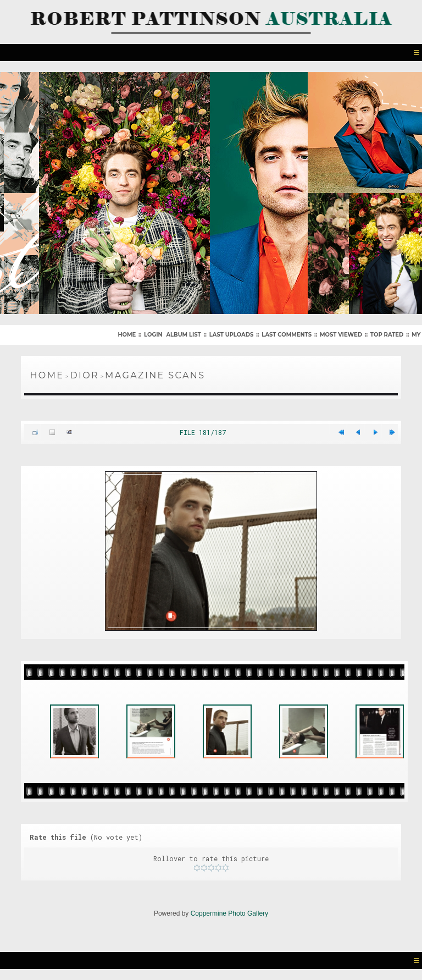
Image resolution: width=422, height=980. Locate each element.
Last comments (287, 335)
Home (127, 335)
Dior (84, 375)
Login (153, 335)
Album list (183, 335)
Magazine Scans (155, 375)
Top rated (387, 335)
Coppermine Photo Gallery (229, 913)
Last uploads (232, 335)
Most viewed (341, 335)
